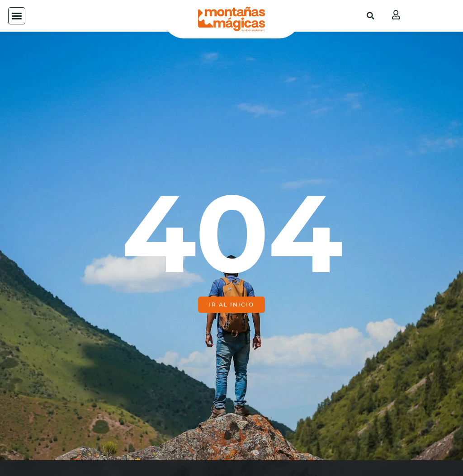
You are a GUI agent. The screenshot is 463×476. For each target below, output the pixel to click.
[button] (17, 16)
